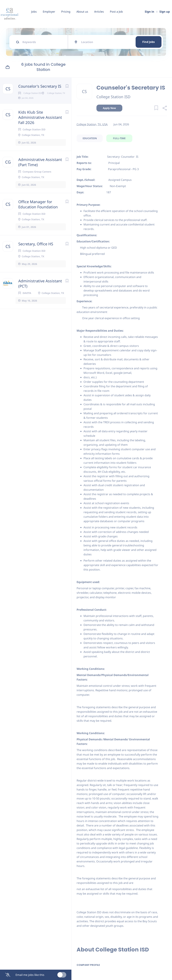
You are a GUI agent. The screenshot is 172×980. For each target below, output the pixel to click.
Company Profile (88, 965)
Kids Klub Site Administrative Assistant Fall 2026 (40, 128)
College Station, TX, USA (92, 124)
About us (82, 12)
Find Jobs (149, 42)
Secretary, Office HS (36, 255)
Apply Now (109, 108)
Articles (99, 12)
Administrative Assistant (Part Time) (40, 173)
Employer (49, 12)
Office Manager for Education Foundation (38, 215)
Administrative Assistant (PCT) (40, 294)
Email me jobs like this (30, 975)
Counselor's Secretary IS (40, 86)
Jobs (34, 12)
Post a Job (116, 12)
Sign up (165, 12)
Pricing (66, 12)
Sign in (149, 12)
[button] (164, 108)
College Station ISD (113, 97)
